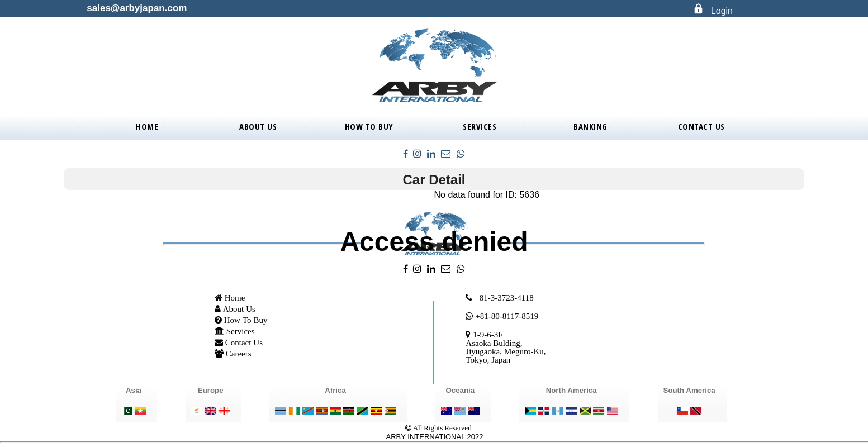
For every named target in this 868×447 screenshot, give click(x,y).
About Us (258, 126)
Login (722, 11)
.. (398, 427)
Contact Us (701, 126)
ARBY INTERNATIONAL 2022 (435, 437)
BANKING (590, 126)
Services (480, 126)
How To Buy (369, 126)
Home (147, 126)
